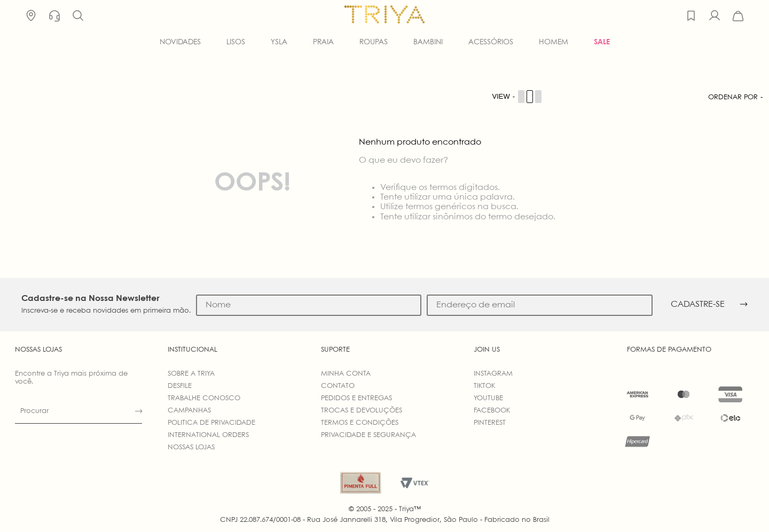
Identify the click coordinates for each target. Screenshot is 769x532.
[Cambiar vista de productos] (517, 97)
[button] (78, 16)
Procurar (34, 411)
